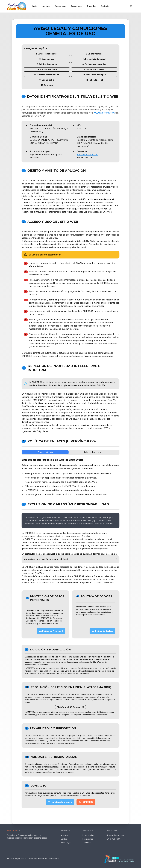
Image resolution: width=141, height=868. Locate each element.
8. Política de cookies (94, 69)
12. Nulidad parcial (94, 80)
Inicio (35, 6)
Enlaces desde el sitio (94, 452)
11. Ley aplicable (47, 80)
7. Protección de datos (47, 69)
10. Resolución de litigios (94, 75)
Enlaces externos (45, 452)
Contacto (105, 6)
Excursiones (77, 6)
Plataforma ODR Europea (70, 707)
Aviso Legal (66, 843)
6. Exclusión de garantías (94, 64)
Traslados (91, 6)
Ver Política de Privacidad (51, 631)
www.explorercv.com (104, 113)
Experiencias (61, 6)
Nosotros (46, 6)
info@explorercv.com (87, 154)
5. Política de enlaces (47, 64)
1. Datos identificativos (47, 54)
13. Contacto (47, 85)
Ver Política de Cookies (102, 631)
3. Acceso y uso (47, 59)
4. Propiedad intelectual (94, 59)
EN (131, 6)
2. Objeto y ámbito (94, 54)
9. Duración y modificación (47, 75)
